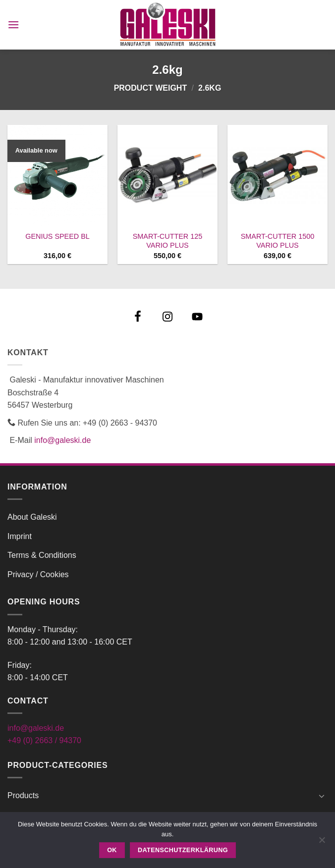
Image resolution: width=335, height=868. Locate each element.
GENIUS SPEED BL (57, 236)
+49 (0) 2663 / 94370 (44, 740)
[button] (13, 25)
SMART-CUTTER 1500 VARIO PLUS (278, 241)
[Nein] (322, 843)
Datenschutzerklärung (183, 850)
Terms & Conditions (42, 555)
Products (23, 795)
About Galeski (32, 517)
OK (112, 850)
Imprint (20, 536)
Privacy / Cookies (38, 574)
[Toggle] (322, 796)
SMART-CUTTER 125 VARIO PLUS (167, 241)
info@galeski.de (62, 440)
